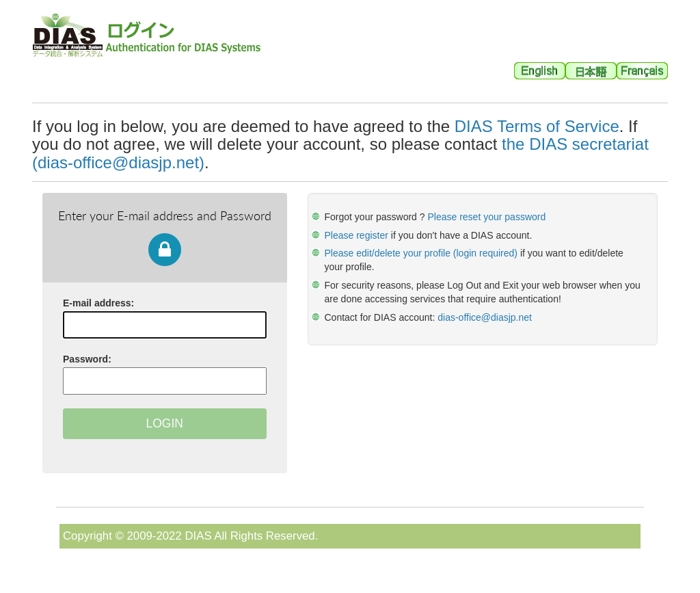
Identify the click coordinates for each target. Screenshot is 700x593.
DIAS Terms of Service (537, 126)
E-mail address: (98, 303)
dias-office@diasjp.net (485, 317)
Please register (358, 235)
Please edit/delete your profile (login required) (421, 253)
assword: (87, 359)
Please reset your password (486, 217)
